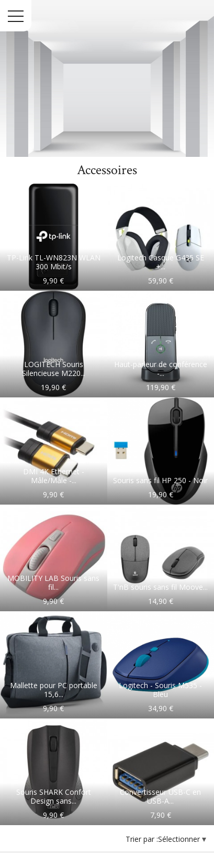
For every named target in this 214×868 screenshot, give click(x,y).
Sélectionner (180, 839)
